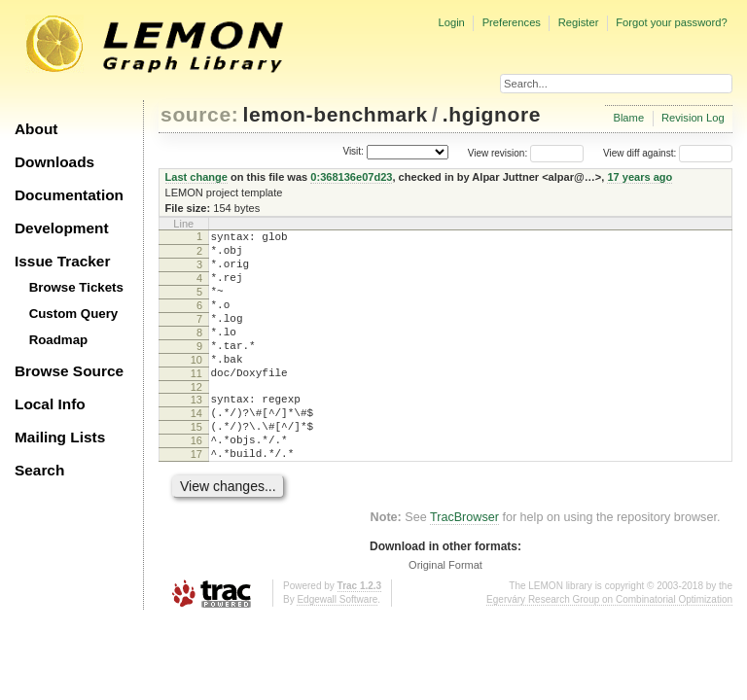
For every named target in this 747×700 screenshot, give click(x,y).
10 (196, 386)
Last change (196, 177)
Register (579, 22)
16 (196, 481)
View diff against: (668, 153)
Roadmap (59, 340)
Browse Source (69, 371)
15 (196, 465)
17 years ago (640, 177)
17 (196, 498)
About (36, 129)
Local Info (50, 404)
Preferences (512, 22)
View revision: (498, 153)
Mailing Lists (60, 437)
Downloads (54, 162)
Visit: (353, 152)
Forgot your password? (671, 22)
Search (39, 470)
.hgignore (492, 114)
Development (62, 228)
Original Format (445, 612)
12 (196, 419)
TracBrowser (464, 564)
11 (196, 402)
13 (196, 432)
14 (196, 448)
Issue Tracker (62, 261)
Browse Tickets (76, 287)
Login (451, 22)
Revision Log (693, 118)
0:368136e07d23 (351, 177)
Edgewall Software (337, 646)
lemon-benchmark (336, 114)
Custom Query (74, 314)
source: (199, 114)
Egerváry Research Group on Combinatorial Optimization (609, 646)
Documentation (69, 195)
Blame (628, 118)
